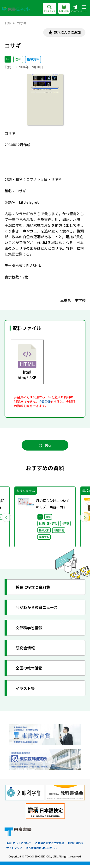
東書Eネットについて (19, 846)
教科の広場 (64, 9)
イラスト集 (27, 691)
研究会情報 (27, 650)
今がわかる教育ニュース (39, 610)
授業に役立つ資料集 (35, 589)
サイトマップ (14, 851)
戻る (45, 447)
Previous (6, 519)
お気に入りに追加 (66, 33)
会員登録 (45, 402)
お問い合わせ (76, 846)
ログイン (75, 9)
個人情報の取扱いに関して (42, 851)
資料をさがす (49, 9)
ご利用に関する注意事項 (50, 846)
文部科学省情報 (31, 630)
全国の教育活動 (31, 670)
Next (84, 519)
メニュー (84, 9)
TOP (8, 23)
